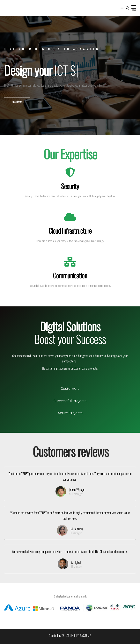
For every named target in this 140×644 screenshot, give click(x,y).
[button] (17, 102)
